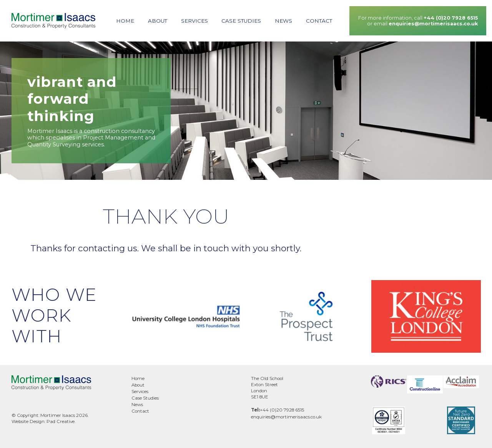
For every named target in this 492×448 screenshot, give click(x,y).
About (158, 21)
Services (194, 21)
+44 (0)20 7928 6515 (451, 18)
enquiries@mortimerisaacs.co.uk (433, 24)
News (283, 21)
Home (125, 21)
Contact (319, 21)
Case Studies (241, 21)
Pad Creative (61, 421)
